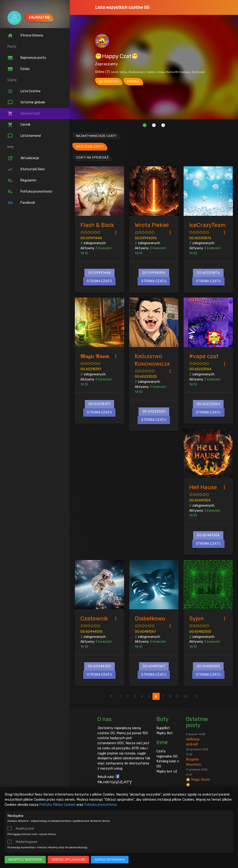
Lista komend (24, 136)
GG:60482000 (200, 632)
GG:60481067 (145, 632)
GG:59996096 (146, 238)
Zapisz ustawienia (110, 860)
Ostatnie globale (26, 102)
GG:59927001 (109, 81)
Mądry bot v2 (167, 771)
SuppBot (163, 728)
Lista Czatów (24, 91)
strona (133, 81)
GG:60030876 (200, 238)
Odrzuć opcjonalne (68, 860)
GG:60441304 (200, 500)
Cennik (19, 125)
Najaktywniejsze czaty (96, 136)
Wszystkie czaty (90, 146)
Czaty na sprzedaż (92, 157)
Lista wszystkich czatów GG (122, 7)
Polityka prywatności (100, 805)
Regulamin (22, 180)
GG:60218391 (91, 369)
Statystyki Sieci (26, 169)
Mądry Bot (165, 733)
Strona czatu (99, 281)
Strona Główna (25, 36)
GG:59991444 (91, 238)
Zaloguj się (39, 18)
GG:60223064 (200, 369)
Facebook (21, 203)
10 (185, 696)
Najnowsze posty (27, 58)
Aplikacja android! (196, 740)
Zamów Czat (24, 114)
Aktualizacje (23, 158)
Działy (19, 69)
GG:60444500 (91, 632)
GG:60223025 (146, 377)
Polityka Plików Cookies (57, 805)
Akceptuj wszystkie (25, 860)
